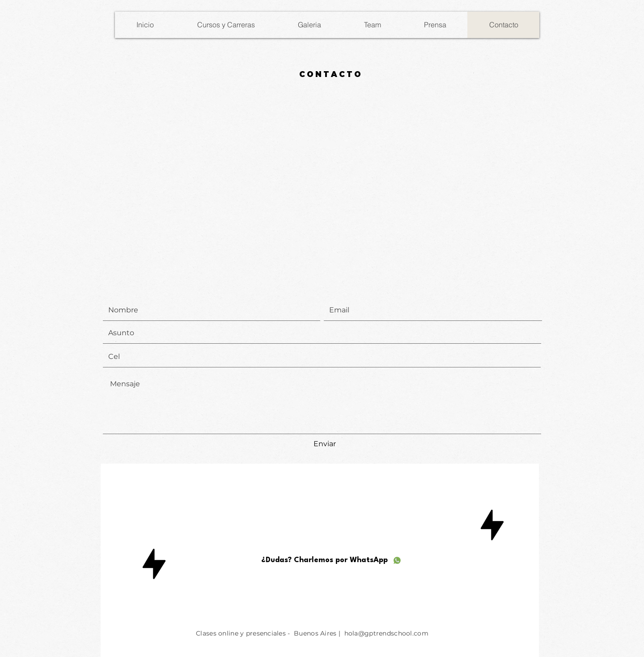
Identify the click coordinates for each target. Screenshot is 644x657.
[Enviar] (325, 444)
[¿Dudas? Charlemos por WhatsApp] (331, 560)
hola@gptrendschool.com (386, 633)
